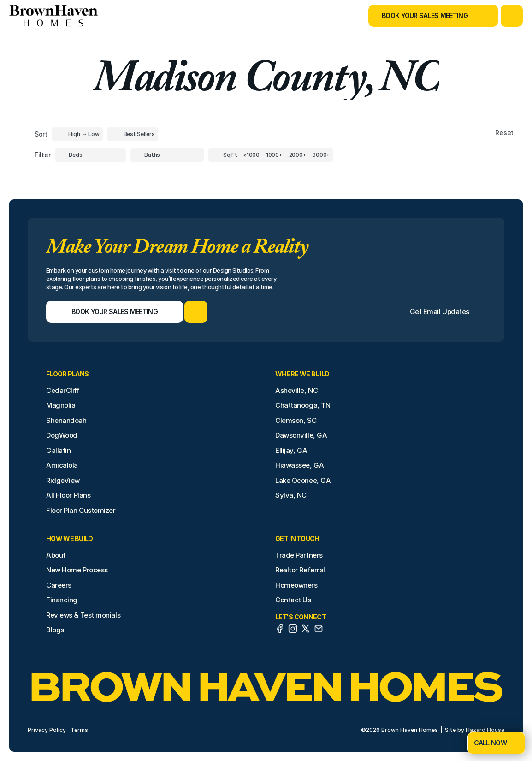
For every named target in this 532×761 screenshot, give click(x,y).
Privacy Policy (47, 730)
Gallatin (58, 450)
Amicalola (62, 465)
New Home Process (77, 570)
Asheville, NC (296, 390)
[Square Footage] (251, 155)
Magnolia (61, 405)
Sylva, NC (291, 495)
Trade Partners (299, 555)
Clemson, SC (296, 420)
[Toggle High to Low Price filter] (77, 134)
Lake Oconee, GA (303, 480)
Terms (79, 730)
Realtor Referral (300, 570)
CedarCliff (63, 390)
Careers (59, 585)
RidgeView (63, 480)
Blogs (55, 630)
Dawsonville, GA (301, 435)
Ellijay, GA (291, 450)
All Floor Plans (68, 495)
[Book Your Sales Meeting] (422, 16)
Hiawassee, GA (299, 465)
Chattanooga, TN (303, 405)
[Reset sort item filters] (485, 133)
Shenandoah (66, 420)
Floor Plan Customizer (81, 510)
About (56, 555)
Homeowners (296, 585)
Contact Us (293, 600)
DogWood (62, 435)
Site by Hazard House (475, 730)
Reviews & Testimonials (83, 615)
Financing (62, 600)
